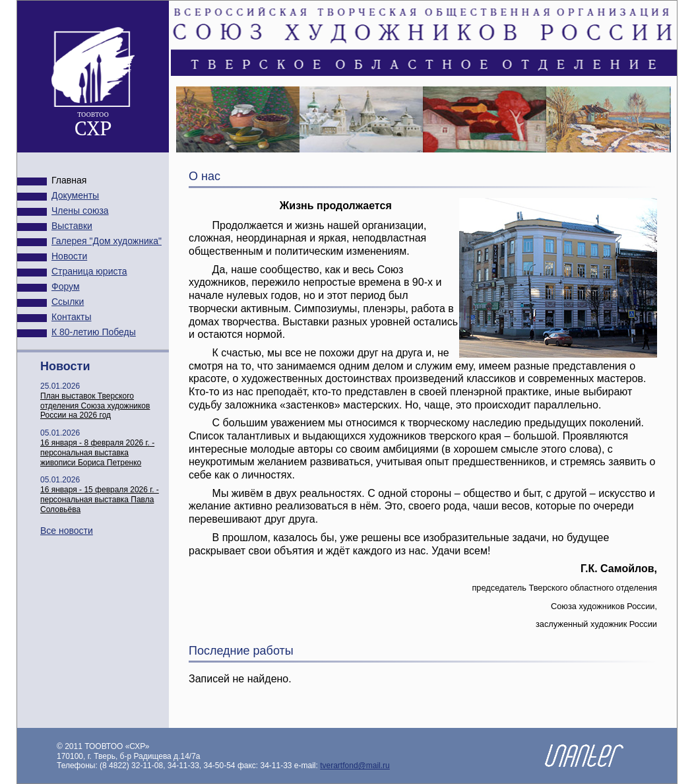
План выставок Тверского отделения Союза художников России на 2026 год (95, 406)
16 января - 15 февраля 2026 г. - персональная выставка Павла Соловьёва (100, 500)
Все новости (67, 531)
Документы (75, 195)
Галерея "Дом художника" (107, 241)
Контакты (71, 317)
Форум (66, 286)
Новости (69, 256)
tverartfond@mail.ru (355, 766)
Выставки (72, 226)
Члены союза (80, 211)
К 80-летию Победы (94, 332)
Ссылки (68, 302)
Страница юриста (89, 271)
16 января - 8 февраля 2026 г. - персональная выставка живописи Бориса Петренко (97, 453)
